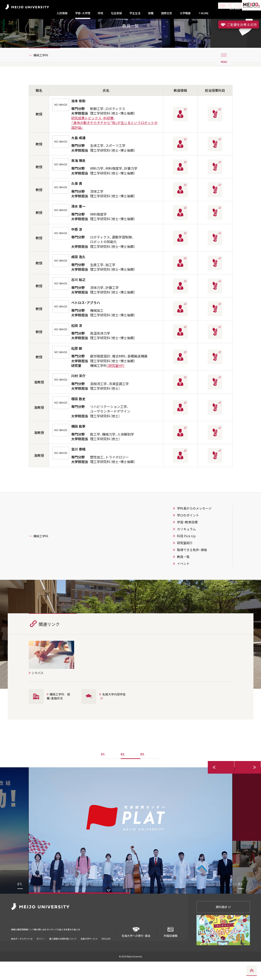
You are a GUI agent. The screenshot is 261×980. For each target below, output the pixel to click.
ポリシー (41, 952)
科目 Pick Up (186, 554)
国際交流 (167, 13)
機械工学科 (43, 74)
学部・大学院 (83, 13)
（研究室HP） (116, 384)
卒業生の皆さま (108, 945)
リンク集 (45, 945)
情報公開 (17, 945)
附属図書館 (171, 949)
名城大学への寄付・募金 (136, 949)
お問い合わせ (62, 945)
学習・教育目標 (187, 540)
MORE (203, 13)
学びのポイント (188, 533)
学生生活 (135, 13)
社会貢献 (116, 13)
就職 (151, 13)
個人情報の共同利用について (63, 952)
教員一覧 (183, 575)
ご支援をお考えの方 (239, 25)
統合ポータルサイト (22, 952)
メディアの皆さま (84, 945)
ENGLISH (106, 952)
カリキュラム (186, 547)
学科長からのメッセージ (194, 527)
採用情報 (31, 945)
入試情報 (62, 13)
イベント (183, 582)
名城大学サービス (89, 952)
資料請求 (223, 925)
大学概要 (185, 13)
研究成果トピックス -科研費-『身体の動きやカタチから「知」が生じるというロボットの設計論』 (114, 141)
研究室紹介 (185, 561)
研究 (101, 13)
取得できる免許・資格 (192, 568)
